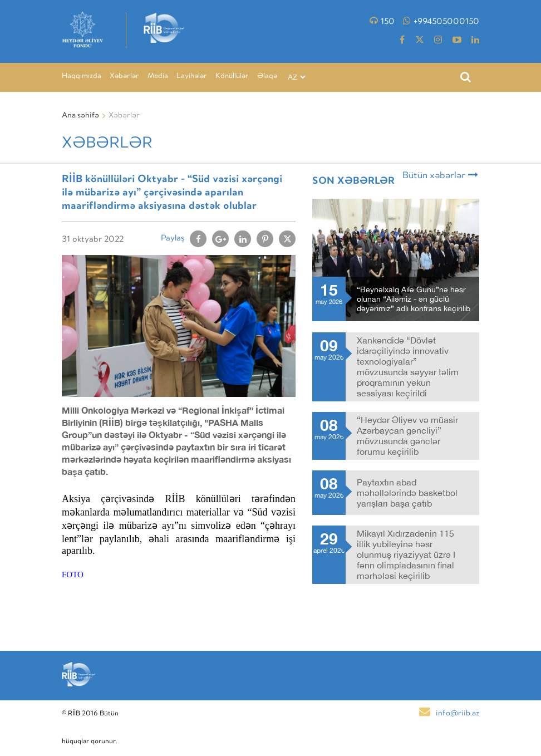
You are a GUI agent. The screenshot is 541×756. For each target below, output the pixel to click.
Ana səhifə (80, 116)
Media (158, 77)
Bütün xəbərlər (440, 175)
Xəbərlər (124, 77)
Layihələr (192, 77)
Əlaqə (267, 77)
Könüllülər (232, 77)
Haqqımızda (82, 77)
